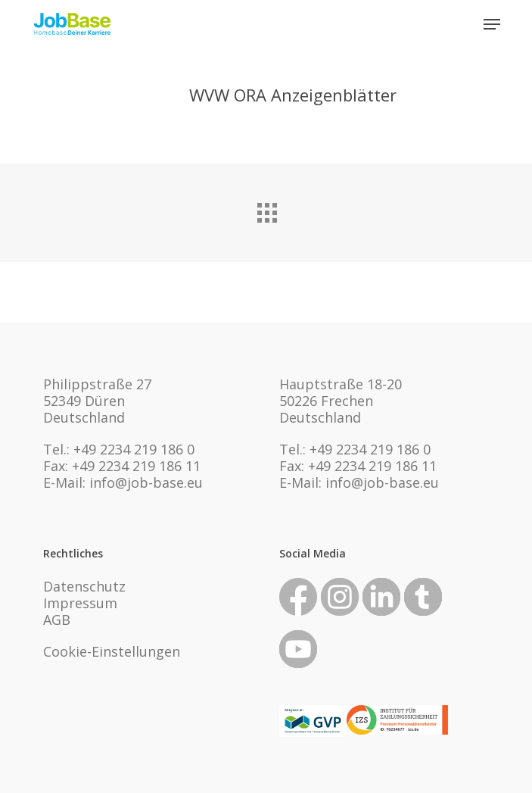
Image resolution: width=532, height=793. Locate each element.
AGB (57, 620)
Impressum (80, 603)
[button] (492, 24)
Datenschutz (84, 586)
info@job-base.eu (146, 482)
